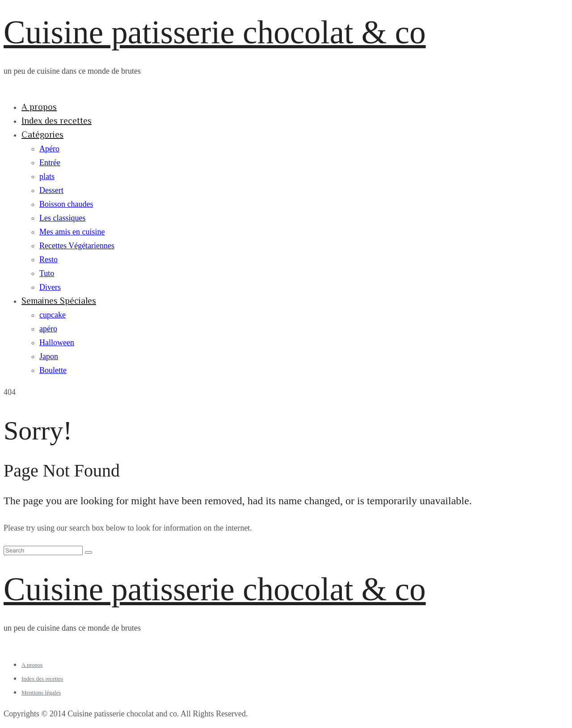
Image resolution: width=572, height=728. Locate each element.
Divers (50, 287)
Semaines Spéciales (59, 301)
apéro (48, 329)
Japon (49, 356)
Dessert (51, 190)
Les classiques (62, 218)
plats (47, 176)
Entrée (50, 163)
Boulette (53, 370)
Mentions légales (41, 692)
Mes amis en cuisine (72, 232)
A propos (39, 107)
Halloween (57, 343)
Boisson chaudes (66, 204)
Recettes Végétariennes (77, 246)
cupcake (53, 315)
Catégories (42, 134)
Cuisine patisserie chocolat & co (215, 32)
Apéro (49, 149)
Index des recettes (57, 121)
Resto (48, 259)
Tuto (47, 273)
